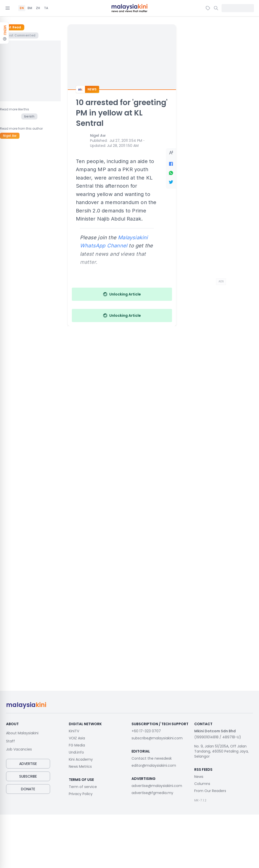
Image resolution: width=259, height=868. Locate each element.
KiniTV (74, 731)
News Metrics (80, 766)
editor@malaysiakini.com (154, 765)
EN (22, 8)
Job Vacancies (19, 749)
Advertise (28, 764)
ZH (38, 8)
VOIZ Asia (77, 738)
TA (46, 8)
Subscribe (28, 776)
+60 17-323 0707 (146, 731)
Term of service (83, 787)
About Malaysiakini (22, 733)
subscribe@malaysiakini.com (157, 738)
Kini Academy (81, 759)
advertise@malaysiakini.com (157, 786)
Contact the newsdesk (152, 758)
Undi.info (76, 752)
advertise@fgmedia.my (152, 793)
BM (30, 8)
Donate (28, 789)
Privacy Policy (81, 794)
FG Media (77, 745)
